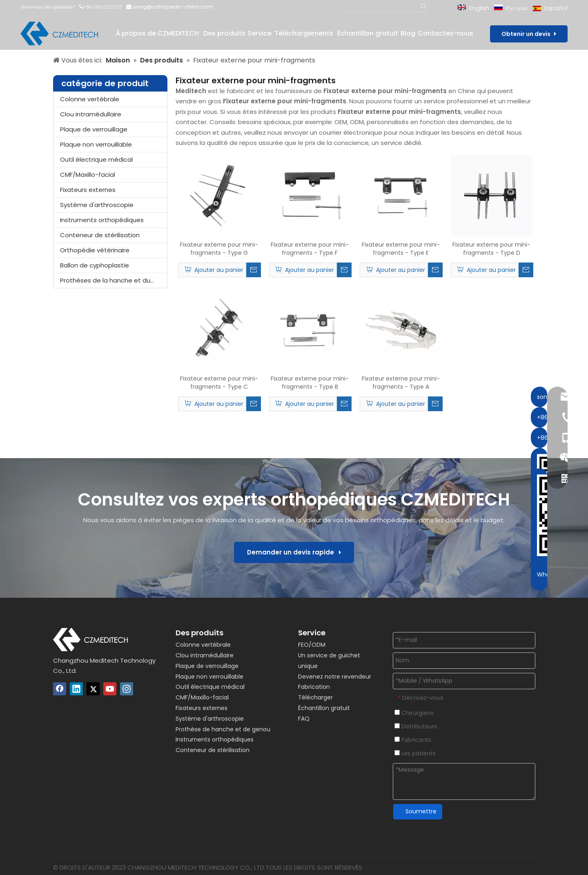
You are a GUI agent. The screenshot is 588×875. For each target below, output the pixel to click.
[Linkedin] (76, 689)
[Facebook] (60, 689)
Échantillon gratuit (324, 708)
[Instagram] (127, 689)
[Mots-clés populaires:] (424, 7)
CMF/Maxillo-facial (88, 175)
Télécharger (315, 697)
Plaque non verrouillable (96, 144)
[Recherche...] (381, 7)
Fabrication (314, 687)
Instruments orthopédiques (102, 220)
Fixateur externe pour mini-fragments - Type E (401, 249)
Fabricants (413, 740)
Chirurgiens (414, 713)
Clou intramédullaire (91, 114)
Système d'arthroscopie (97, 205)
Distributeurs (416, 726)
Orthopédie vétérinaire (95, 250)
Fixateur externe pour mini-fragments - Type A (401, 383)
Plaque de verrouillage (94, 129)
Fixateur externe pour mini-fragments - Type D (491, 249)
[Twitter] (93, 689)
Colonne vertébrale (90, 99)
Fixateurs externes (88, 190)
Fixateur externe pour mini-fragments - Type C (219, 383)
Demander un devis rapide (294, 552)
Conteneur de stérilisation (100, 235)
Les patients (415, 753)
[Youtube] (110, 689)
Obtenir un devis (529, 34)
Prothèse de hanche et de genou (223, 729)
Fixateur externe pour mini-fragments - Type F (310, 249)
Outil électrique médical (96, 159)
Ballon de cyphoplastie (95, 265)
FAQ (304, 719)
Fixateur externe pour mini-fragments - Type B (310, 383)
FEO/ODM (312, 645)
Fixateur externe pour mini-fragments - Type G (219, 249)
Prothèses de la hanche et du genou (114, 280)
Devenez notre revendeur (335, 677)
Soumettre (421, 811)
